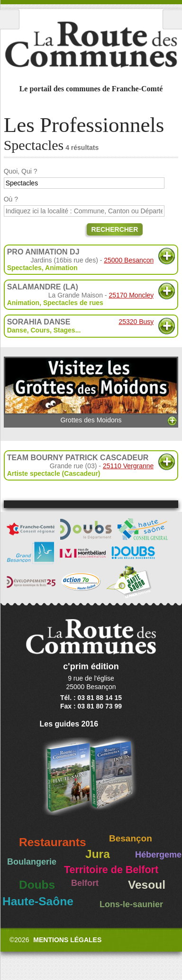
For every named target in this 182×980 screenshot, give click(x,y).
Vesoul (147, 885)
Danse (17, 330)
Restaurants (53, 842)
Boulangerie (32, 862)
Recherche (172, 19)
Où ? (11, 199)
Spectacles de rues (73, 303)
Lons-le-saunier (131, 904)
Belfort (85, 883)
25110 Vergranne (128, 466)
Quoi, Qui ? (21, 171)
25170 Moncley (131, 295)
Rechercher (115, 229)
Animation (61, 268)
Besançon (131, 838)
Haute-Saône (38, 901)
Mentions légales (67, 940)
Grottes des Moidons (91, 390)
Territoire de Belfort (111, 870)
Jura (98, 854)
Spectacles (24, 268)
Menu (10, 19)
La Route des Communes (91, 44)
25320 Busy (136, 322)
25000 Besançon (129, 260)
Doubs (37, 885)
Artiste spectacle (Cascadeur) (54, 473)
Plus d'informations (167, 256)
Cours (40, 330)
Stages (64, 330)
